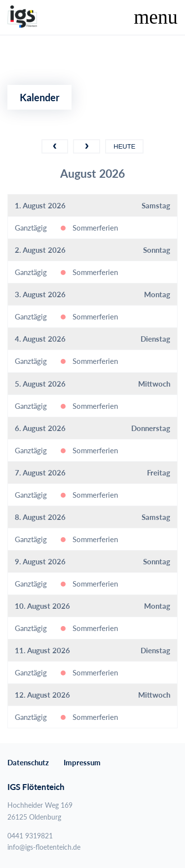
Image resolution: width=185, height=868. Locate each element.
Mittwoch (154, 384)
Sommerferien (95, 228)
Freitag (159, 473)
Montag (157, 294)
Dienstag (155, 339)
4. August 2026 (40, 339)
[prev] (55, 146)
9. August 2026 (40, 561)
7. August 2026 (40, 473)
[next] (87, 146)
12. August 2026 (42, 695)
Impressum (82, 762)
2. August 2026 (40, 250)
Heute (124, 146)
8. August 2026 (40, 517)
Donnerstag (151, 428)
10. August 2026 (42, 606)
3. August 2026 (40, 294)
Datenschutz (28, 762)
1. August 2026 (40, 205)
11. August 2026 (42, 650)
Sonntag (157, 250)
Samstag (156, 205)
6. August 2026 (40, 428)
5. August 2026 (40, 384)
